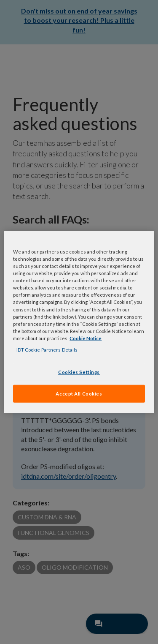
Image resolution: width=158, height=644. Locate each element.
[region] (79, 322)
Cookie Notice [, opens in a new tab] (86, 338)
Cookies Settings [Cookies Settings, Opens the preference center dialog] (79, 372)
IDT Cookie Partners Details (47, 349)
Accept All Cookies (79, 393)
